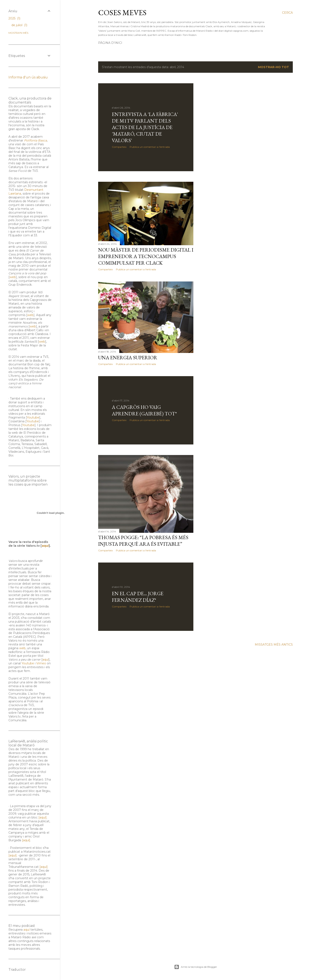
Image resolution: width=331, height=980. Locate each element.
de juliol (19, 25)
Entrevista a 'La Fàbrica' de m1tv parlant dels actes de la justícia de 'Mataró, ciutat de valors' (145, 127)
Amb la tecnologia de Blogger (196, 967)
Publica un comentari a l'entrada (150, 147)
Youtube (33, 417)
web (13, 277)
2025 (14, 18)
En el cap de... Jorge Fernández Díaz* (138, 597)
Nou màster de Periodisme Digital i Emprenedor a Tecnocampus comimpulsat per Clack (146, 256)
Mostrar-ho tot (273, 67)
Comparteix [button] (119, 147)
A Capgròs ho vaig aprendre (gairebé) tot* (144, 410)
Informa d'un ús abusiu (28, 77)
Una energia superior (128, 357)
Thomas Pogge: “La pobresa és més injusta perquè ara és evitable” (143, 541)
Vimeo (41, 663)
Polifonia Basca (35, 140)
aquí (45, 546)
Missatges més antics (274, 645)
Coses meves (122, 13)
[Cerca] (287, 13)
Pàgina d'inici (110, 43)
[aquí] (43, 817)
